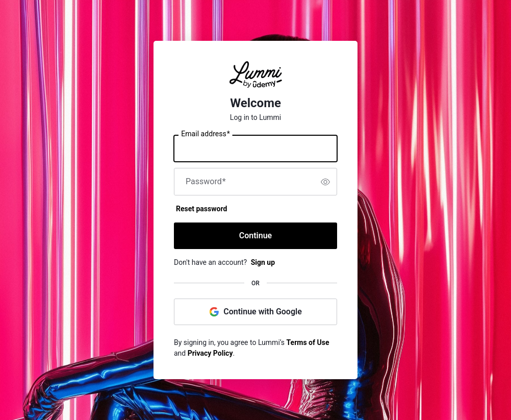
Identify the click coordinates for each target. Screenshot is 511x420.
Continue (256, 236)
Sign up (263, 262)
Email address (205, 134)
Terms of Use (308, 342)
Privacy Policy (210, 353)
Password (206, 182)
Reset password (201, 209)
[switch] (325, 182)
